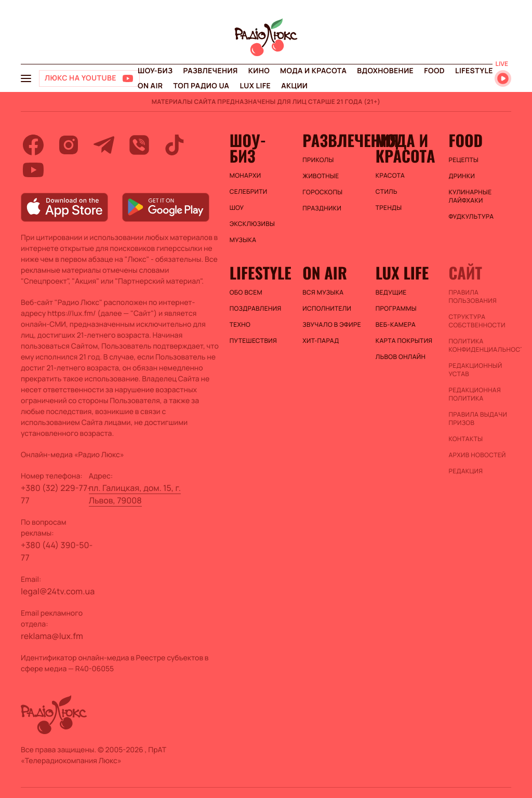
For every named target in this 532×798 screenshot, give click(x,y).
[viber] (139, 145)
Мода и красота (313, 71)
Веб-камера (396, 325)
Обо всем (246, 292)
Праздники (322, 208)
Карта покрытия (404, 341)
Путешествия (253, 341)
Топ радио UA (201, 86)
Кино (259, 71)
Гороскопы (322, 192)
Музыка (243, 240)
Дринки (462, 176)
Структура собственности (477, 321)
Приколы (318, 160)
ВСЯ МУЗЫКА (323, 292)
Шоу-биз (155, 71)
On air (150, 86)
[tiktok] (175, 145)
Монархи (245, 176)
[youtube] (33, 170)
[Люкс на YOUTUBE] (89, 78)
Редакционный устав (475, 370)
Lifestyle (474, 71)
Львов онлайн (401, 357)
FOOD (434, 71)
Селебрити (249, 192)
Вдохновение (385, 71)
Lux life (255, 86)
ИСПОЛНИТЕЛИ (327, 309)
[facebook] (33, 145)
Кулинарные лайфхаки (470, 196)
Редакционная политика (475, 394)
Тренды (389, 208)
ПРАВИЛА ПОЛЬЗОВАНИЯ (473, 297)
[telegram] (104, 145)
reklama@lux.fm (52, 636)
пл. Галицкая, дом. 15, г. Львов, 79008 (135, 494)
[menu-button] (26, 78)
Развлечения (210, 71)
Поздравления (256, 309)
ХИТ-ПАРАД (321, 341)
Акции (294, 86)
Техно (240, 325)
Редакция (465, 471)
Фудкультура (471, 217)
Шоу (237, 208)
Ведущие (391, 292)
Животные (321, 176)
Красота (390, 176)
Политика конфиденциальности (480, 345)
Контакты (465, 439)
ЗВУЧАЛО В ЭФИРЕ (332, 325)
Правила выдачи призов (478, 419)
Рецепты (463, 160)
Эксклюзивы (252, 224)
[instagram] (69, 145)
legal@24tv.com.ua (58, 591)
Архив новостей (477, 455)
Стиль (387, 192)
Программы (396, 309)
